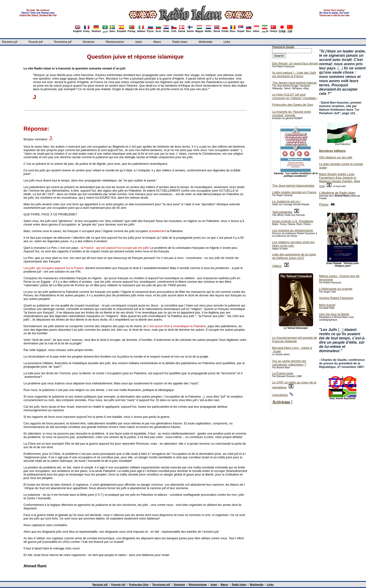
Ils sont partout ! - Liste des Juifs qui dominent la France (294, 74)
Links (227, 42)
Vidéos (277, 266)
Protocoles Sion (139, 584)
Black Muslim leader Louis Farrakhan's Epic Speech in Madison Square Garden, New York (340, 180)
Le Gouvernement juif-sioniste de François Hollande (295, 339)
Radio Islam (180, 42)
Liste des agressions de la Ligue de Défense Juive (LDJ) (294, 256)
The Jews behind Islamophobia (293, 186)
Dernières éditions (332, 151)
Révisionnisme (115, 42)
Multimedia (205, 42)
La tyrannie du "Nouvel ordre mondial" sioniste (292, 113)
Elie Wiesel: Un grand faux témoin (295, 63)
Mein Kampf (327, 305)
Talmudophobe (282, 212)
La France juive (283, 373)
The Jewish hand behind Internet (294, 83)
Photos (324, 204)
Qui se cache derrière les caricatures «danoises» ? (289, 363)
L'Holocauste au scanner (336, 289)
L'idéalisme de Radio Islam (337, 193)
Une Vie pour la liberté (334, 314)
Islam (139, 42)
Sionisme (89, 42)
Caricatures (280, 395)
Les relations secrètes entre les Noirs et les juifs (293, 244)
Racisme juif (10, 42)
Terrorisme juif (63, 42)
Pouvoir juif (35, 42)
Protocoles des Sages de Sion (293, 105)
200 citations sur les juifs (336, 157)
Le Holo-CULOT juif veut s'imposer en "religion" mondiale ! (295, 96)
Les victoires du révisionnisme (293, 230)
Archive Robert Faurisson (336, 298)
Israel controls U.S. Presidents (293, 221)
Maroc (157, 42)
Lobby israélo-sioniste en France (294, 192)
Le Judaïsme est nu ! (286, 201)
